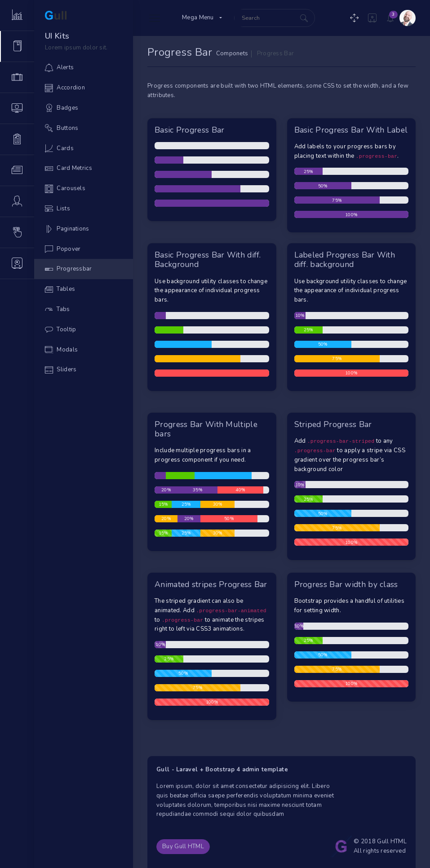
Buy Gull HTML (183, 846)
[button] (372, 18)
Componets (232, 53)
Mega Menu (198, 18)
